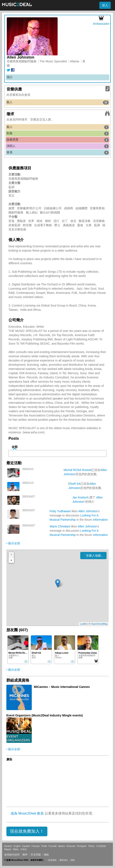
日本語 (24, 849)
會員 (58, 152)
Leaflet (83, 624)
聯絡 (46, 855)
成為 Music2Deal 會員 (27, 813)
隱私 (73, 860)
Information (100, 520)
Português (82, 846)
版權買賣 (58, 140)
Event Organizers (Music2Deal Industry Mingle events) (45, 715)
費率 (25, 855)
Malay (16, 849)
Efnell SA (75, 484)
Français (36, 846)
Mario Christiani (60, 526)
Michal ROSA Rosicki (78, 470)
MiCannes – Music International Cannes (62, 687)
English (17, 846)
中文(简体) (101, 846)
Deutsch (8, 846)
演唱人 (58, 146)
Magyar (8, 849)
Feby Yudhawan (60, 511)
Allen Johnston (88, 511)
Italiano (61, 846)
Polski (44, 846)
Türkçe (91, 846)
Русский (53, 846)
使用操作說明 (12, 855)
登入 (105, 5)
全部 (15, 447)
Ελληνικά (71, 846)
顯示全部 (13, 543)
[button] (27, 831)
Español (26, 846)
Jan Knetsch (80, 497)
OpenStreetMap (99, 624)
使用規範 (52, 860)
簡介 (10, 77)
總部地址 (64, 860)
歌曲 (58, 133)
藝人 (58, 102)
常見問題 (36, 855)
